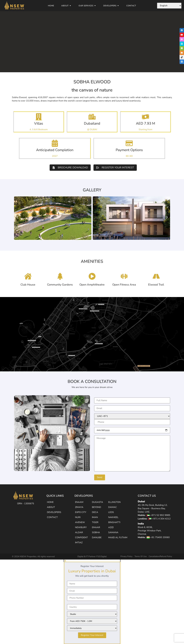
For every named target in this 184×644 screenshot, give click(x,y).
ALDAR (79, 532)
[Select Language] (169, 6)
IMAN (95, 517)
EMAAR (96, 527)
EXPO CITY (81, 512)
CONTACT (52, 517)
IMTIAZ (79, 543)
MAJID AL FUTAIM (118, 538)
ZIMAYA (79, 507)
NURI (78, 517)
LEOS (111, 512)
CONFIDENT (81, 538)
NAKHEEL (113, 517)
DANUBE (97, 538)
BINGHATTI (114, 522)
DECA (95, 512)
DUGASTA (97, 502)
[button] (17, 217)
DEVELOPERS (54, 512)
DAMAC (113, 507)
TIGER (95, 522)
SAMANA (113, 532)
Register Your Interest (92, 635)
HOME (50, 502)
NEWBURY (81, 527)
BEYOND (96, 507)
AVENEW (80, 522)
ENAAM (79, 502)
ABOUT (51, 507)
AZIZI (111, 527)
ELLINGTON (114, 502)
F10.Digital (101, 556)
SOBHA (96, 532)
